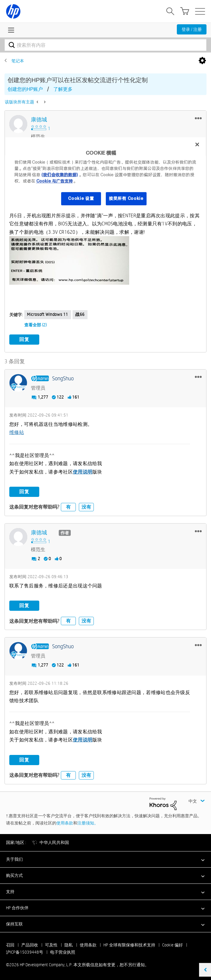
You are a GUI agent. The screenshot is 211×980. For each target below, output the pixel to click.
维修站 (17, 432)
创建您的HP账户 (25, 89)
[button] (198, 118)
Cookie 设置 (81, 198)
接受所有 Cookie (126, 198)
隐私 (69, 945)
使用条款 (65, 823)
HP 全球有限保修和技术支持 (129, 945)
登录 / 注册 (192, 29)
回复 (24, 339)
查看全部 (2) (36, 325)
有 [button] (68, 507)
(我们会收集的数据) (59, 175)
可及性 (51, 945)
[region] (106, 175)
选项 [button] (202, 61)
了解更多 (63, 89)
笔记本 (18, 61)
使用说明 (83, 472)
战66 (80, 314)
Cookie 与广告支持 (55, 181)
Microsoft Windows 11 (48, 314)
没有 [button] (86, 507)
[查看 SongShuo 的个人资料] (63, 379)
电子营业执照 (63, 952)
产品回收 (30, 945)
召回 (10, 945)
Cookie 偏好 (172, 945)
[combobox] (106, 45)
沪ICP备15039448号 (25, 952)
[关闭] (197, 144)
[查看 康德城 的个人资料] (39, 120)
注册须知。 (88, 823)
